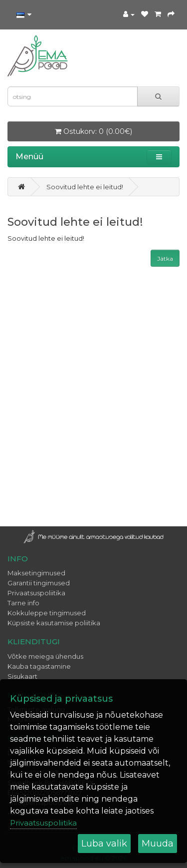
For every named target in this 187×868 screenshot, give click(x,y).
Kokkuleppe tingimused (47, 613)
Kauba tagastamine (39, 666)
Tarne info (23, 603)
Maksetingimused (36, 573)
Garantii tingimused (39, 583)
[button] (159, 157)
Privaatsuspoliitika (36, 593)
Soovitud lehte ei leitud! (85, 187)
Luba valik (104, 844)
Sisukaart (22, 676)
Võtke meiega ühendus (45, 656)
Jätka (165, 258)
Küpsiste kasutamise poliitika (54, 623)
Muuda (158, 844)
